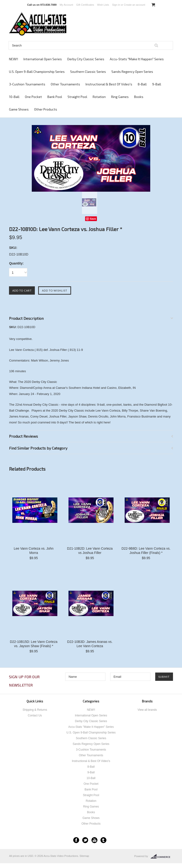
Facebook (76, 840)
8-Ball (142, 84)
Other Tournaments (65, 84)
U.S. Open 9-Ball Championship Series (37, 72)
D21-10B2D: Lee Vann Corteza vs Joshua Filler (90, 551)
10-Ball (14, 97)
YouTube (94, 840)
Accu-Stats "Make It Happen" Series (137, 59)
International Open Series (43, 59)
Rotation (99, 97)
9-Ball (157, 84)
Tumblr (103, 840)
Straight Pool (77, 97)
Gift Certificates (85, 5)
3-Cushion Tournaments (27, 84)
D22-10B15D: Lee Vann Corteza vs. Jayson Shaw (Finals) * (34, 644)
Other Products (46, 109)
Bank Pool (55, 97)
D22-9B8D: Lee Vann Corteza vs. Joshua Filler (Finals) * (146, 551)
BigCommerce (162, 856)
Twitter (85, 840)
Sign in (116, 5)
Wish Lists (103, 5)
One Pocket (33, 97)
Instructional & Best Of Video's (109, 84)
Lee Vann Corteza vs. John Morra (34, 551)
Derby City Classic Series (86, 59)
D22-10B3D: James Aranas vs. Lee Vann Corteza (90, 644)
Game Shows (19, 109)
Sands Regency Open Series (132, 72)
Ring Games (120, 97)
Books (139, 97)
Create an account (135, 5)
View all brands (147, 710)
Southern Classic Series (88, 72)
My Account (66, 5)
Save (93, 219)
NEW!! (14, 59)
